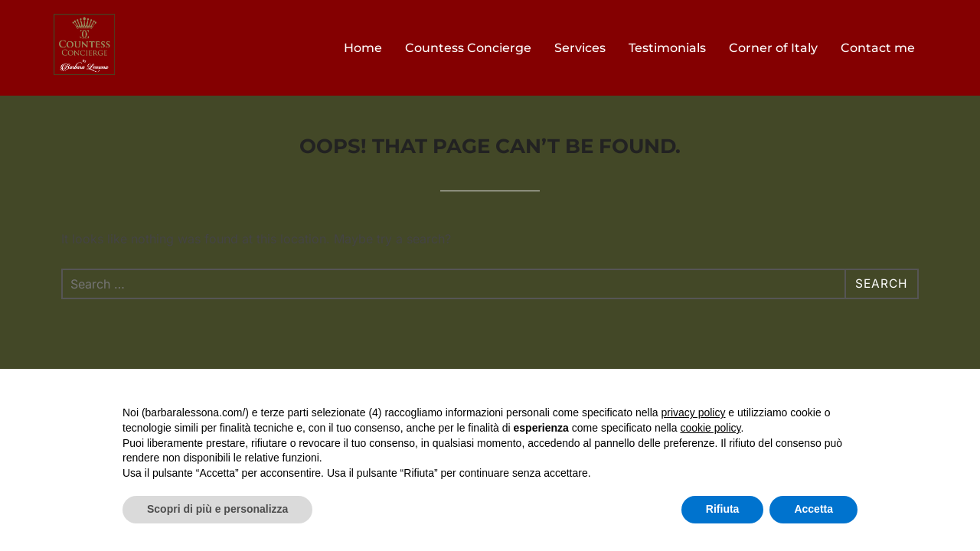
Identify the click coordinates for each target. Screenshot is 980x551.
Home (363, 48)
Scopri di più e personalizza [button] (217, 509)
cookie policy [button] (710, 428)
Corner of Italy (773, 48)
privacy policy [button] (693, 412)
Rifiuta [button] (723, 509)
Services (580, 48)
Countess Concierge (468, 48)
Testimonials (667, 48)
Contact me (878, 48)
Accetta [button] (813, 509)
